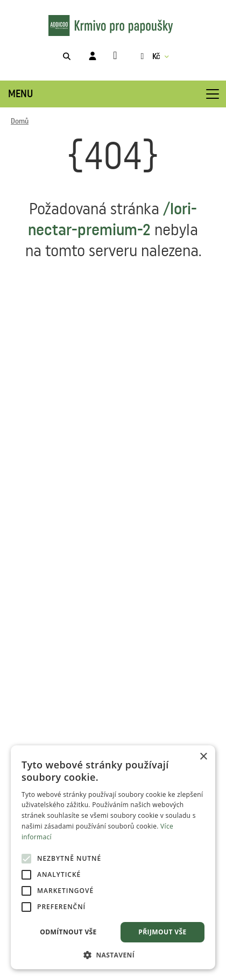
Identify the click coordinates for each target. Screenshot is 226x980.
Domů (20, 121)
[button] (113, 954)
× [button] (203, 757)
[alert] (113, 857)
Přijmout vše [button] (162, 932)
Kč (149, 56)
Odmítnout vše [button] (68, 932)
